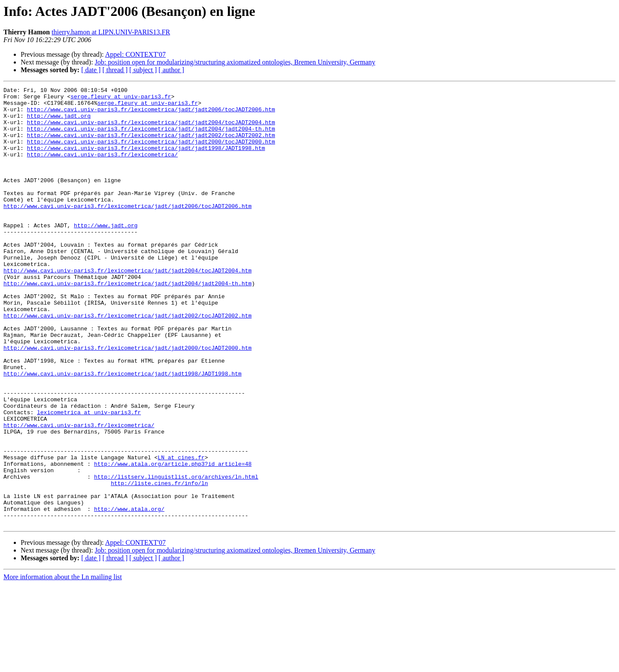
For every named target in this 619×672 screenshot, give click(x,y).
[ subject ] (143, 70)
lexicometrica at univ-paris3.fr (89, 478)
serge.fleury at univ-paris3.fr (121, 99)
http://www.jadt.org (59, 122)
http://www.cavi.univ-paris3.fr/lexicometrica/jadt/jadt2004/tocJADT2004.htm (151, 130)
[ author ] (172, 70)
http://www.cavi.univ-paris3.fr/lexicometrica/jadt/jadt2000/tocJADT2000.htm (151, 153)
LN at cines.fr (181, 532)
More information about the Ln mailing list (63, 664)
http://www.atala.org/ (129, 594)
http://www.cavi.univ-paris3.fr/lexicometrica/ (103, 168)
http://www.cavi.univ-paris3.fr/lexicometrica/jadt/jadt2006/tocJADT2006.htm (151, 114)
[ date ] (91, 70)
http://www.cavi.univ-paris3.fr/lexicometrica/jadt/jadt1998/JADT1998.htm (146, 161)
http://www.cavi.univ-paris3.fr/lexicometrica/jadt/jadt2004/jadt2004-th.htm (151, 137)
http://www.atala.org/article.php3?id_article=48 (173, 540)
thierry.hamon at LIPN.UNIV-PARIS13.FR (111, 32)
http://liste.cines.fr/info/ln (159, 563)
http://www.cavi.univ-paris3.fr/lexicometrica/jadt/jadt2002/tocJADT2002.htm (151, 145)
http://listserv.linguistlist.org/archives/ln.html (176, 555)
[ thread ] (115, 70)
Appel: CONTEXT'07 (135, 54)
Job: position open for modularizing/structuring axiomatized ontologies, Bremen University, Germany (235, 62)
